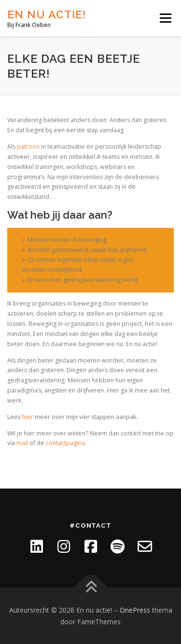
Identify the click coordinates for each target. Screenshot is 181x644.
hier (28, 417)
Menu (165, 18)
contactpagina (65, 443)
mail (22, 443)
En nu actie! (47, 14)
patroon (28, 147)
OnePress (135, 610)
